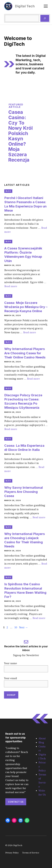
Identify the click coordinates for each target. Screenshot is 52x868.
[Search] (45, 18)
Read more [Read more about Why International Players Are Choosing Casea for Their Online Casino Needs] (33, 379)
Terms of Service (31, 853)
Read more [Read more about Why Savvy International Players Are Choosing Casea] (39, 517)
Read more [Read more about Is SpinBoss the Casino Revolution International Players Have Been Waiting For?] (39, 618)
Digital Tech (25, 6)
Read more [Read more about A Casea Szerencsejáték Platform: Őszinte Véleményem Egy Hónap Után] (11, 286)
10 (16, 628)
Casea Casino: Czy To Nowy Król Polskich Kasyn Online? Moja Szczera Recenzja (21, 136)
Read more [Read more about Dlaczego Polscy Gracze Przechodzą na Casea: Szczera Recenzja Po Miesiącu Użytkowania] (11, 429)
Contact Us (16, 802)
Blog (8, 191)
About (42, 739)
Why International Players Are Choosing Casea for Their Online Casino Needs (25, 353)
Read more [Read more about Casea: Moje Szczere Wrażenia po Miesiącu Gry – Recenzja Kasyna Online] (30, 332)
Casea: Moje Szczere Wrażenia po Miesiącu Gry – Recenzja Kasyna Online (26, 307)
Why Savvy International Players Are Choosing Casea (24, 492)
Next (23, 628)
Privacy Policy (12, 853)
